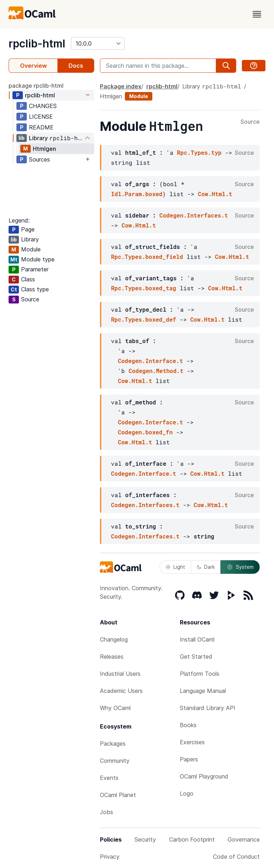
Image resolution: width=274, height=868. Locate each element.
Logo (187, 793)
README (41, 127)
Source (250, 122)
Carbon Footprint (192, 839)
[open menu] (257, 14)
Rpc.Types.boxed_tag (143, 288)
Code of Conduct (236, 857)
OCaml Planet (118, 795)
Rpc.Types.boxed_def (143, 319)
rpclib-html (37, 44)
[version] (98, 44)
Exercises (192, 742)
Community (115, 761)
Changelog (114, 639)
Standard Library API (208, 708)
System (240, 567)
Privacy (110, 857)
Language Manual (203, 691)
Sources (39, 159)
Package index (121, 86)
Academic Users (121, 691)
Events (109, 778)
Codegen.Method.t (156, 371)
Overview (33, 66)
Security (145, 839)
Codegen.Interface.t (150, 361)
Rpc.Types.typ (199, 152)
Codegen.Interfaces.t (194, 215)
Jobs (106, 812)
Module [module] (139, 96)
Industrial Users (120, 674)
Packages (113, 744)
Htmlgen (44, 149)
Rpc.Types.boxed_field (147, 257)
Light (175, 567)
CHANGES (43, 106)
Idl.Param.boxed (137, 194)
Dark (206, 567)
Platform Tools (200, 674)
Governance (244, 839)
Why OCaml (115, 708)
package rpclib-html (36, 86)
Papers (189, 759)
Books (188, 725)
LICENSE (41, 117)
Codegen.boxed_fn (145, 432)
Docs (76, 66)
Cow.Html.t (215, 194)
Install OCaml (197, 639)
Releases (112, 657)
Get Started (196, 657)
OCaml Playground (204, 776)
